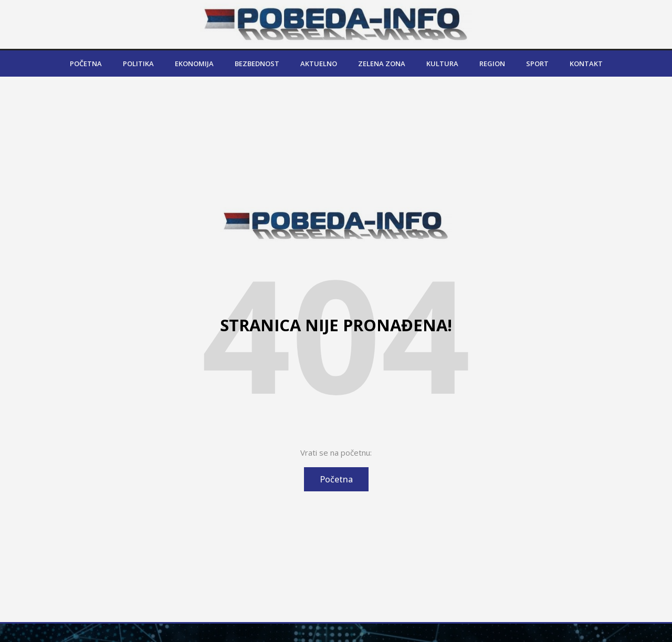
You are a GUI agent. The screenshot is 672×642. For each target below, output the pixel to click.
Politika (138, 64)
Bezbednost (257, 64)
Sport (537, 64)
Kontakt (586, 64)
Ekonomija (194, 64)
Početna (86, 64)
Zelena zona (382, 64)
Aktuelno (319, 64)
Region (492, 64)
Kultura (442, 64)
